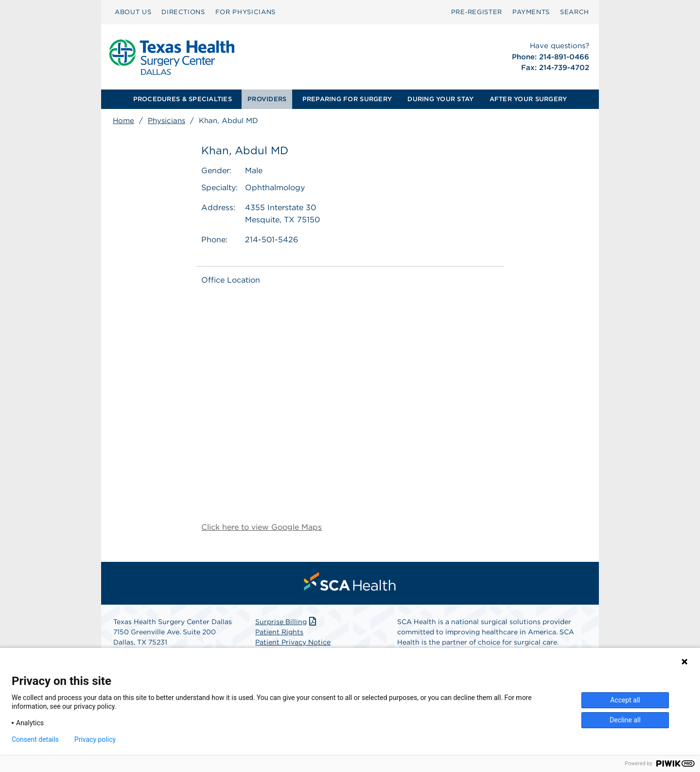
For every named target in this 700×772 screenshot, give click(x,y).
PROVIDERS (267, 99)
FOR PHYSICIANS (245, 12)
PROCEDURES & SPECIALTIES (183, 99)
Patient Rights (279, 632)
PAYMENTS (531, 12)
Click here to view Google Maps (262, 527)
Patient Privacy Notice (293, 642)
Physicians (166, 121)
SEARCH (575, 12)
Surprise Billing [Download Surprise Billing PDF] (287, 622)
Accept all (625, 700)
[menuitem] (133, 12)
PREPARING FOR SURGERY (347, 99)
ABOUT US (133, 12)
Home (123, 121)
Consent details (35, 739)
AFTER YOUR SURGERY (528, 99)
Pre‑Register (477, 12)
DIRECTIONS (183, 12)
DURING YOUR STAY (440, 99)
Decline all (625, 720)
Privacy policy (95, 739)
